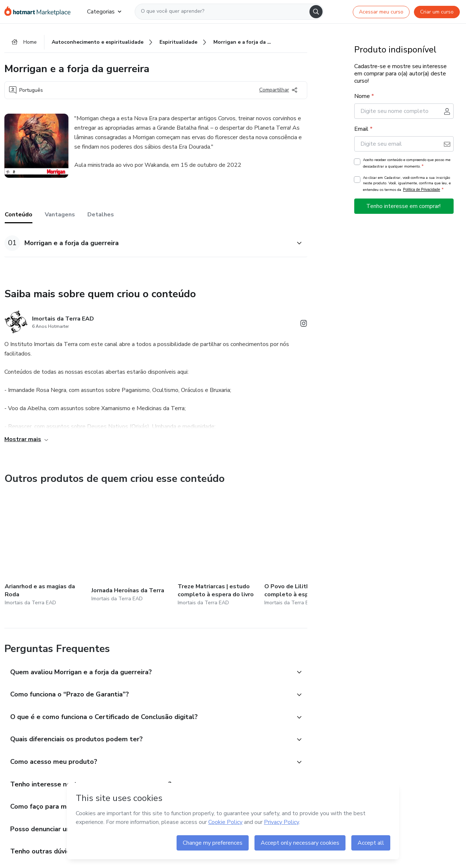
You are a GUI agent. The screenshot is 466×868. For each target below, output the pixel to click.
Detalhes (101, 215)
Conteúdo (19, 215)
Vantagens (60, 215)
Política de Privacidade (422, 190)
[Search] (316, 12)
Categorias (104, 12)
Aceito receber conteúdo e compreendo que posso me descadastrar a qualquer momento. (407, 163)
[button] (148, 243)
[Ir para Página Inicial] (40, 12)
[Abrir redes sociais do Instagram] (304, 325)
